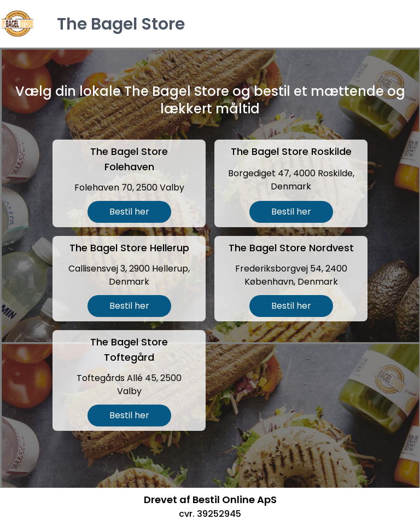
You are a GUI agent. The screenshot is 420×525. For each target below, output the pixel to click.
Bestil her (129, 212)
